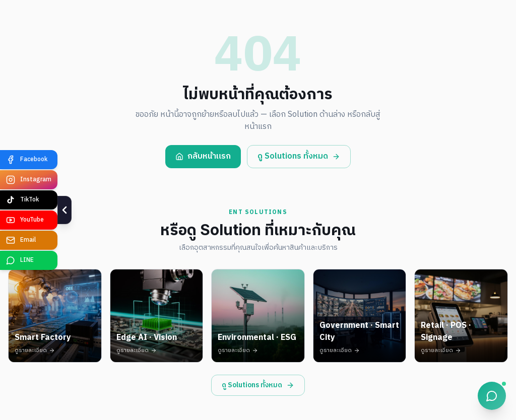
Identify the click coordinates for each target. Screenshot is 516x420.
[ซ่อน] (54, 210)
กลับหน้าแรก (203, 156)
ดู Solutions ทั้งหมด (299, 156)
